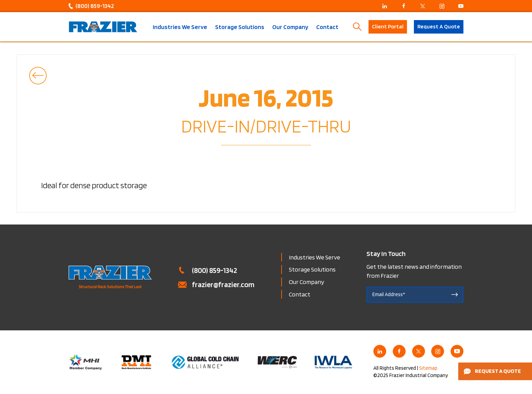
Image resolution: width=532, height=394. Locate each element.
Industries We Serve (180, 27)
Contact (327, 27)
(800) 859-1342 (95, 6)
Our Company (290, 27)
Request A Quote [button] (439, 26)
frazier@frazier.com (223, 284)
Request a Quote (492, 371)
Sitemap (428, 368)
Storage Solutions (240, 27)
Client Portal (388, 26)
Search (357, 27)
